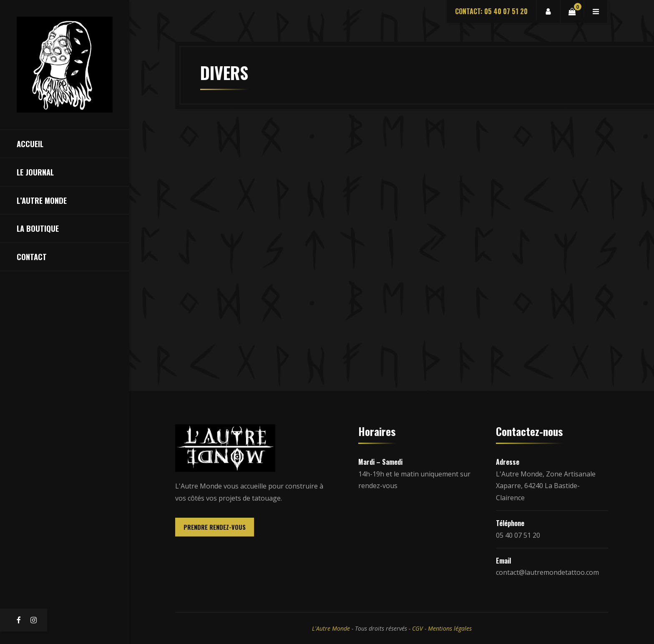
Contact (32, 257)
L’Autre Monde (42, 200)
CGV (418, 628)
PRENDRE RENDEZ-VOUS (215, 527)
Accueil (30, 144)
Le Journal (35, 172)
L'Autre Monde (331, 628)
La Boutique (38, 228)
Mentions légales (450, 628)
